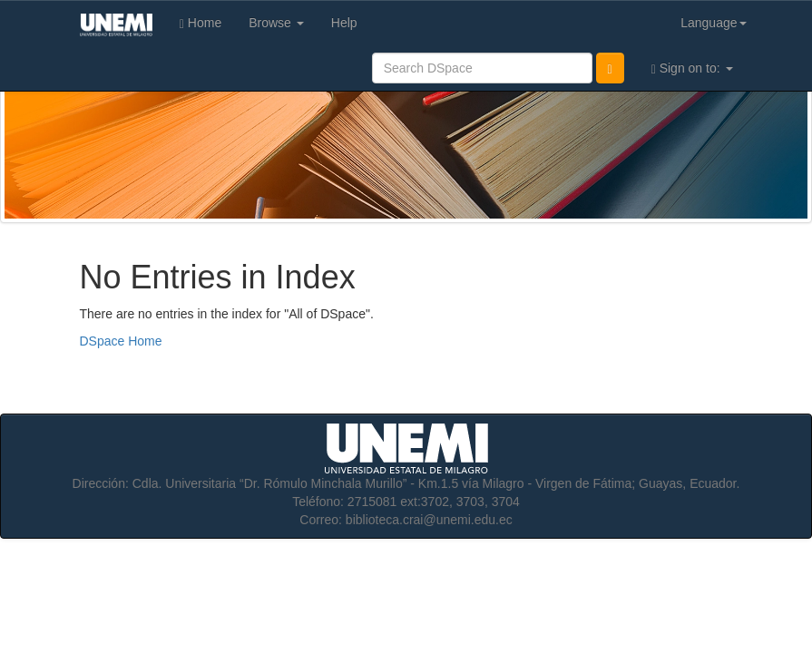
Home (201, 23)
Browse (276, 23)
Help (344, 23)
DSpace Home (121, 341)
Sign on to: (692, 68)
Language (713, 23)
